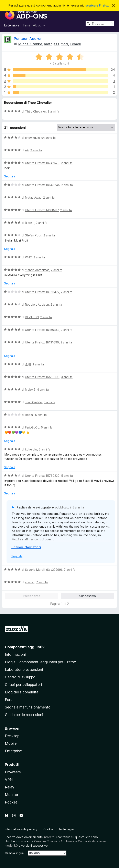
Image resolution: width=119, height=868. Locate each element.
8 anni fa (53, 111)
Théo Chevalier (35, 111)
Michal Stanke (30, 44)
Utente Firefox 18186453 (42, 330)
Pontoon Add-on (28, 39)
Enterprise (13, 751)
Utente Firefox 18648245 (42, 185)
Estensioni (12, 25)
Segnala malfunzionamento (28, 707)
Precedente (32, 596)
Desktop (12, 736)
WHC (28, 257)
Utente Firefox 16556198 (42, 377)
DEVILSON (32, 317)
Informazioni (15, 654)
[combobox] (100, 24)
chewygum (32, 138)
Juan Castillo (34, 402)
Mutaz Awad (33, 197)
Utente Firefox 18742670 (42, 163)
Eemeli (75, 44)
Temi (26, 25)
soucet (30, 582)
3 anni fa (67, 330)
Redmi (29, 415)
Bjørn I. (30, 223)
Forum (10, 700)
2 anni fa (36, 150)
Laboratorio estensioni (24, 670)
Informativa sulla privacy (21, 829)
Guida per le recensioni (24, 715)
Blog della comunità (22, 692)
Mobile (11, 743)
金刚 (28, 364)
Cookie (48, 829)
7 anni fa (70, 570)
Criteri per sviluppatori (23, 685)
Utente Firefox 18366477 (42, 292)
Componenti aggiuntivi (25, 647)
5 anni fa (49, 402)
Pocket (11, 802)
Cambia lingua (14, 853)
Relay (10, 787)
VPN (9, 780)
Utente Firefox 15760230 (42, 476)
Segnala (10, 176)
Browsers (13, 772)
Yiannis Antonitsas (37, 270)
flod (65, 44)
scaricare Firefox (97, 5)
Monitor (12, 795)
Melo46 (30, 390)
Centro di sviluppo (20, 677)
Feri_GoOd (32, 427)
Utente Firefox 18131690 (42, 342)
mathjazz (52, 44)
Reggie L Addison (37, 304)
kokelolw (31, 449)
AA (27, 150)
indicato (49, 837)
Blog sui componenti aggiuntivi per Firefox (40, 662)
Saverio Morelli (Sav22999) (44, 570)
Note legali (67, 829)
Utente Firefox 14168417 (42, 210)
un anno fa (48, 138)
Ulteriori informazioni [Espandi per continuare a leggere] (26, 547)
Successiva (87, 596)
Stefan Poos (33, 235)
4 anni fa (43, 390)
